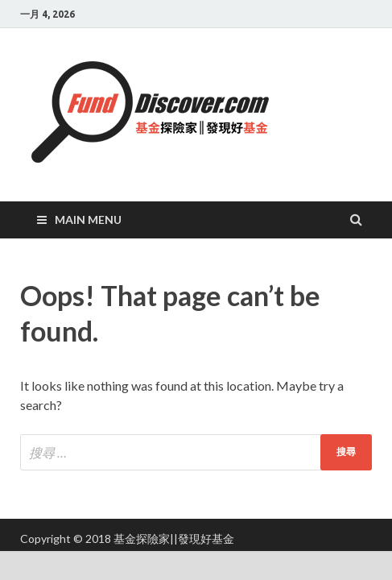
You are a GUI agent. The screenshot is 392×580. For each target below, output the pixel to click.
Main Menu (88, 220)
